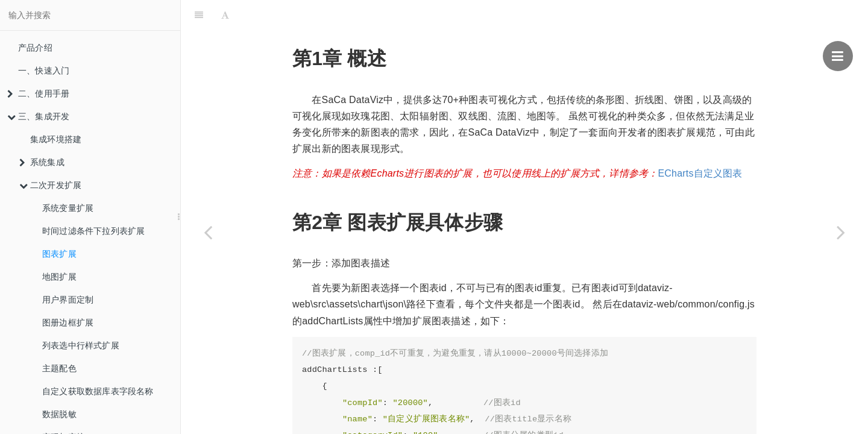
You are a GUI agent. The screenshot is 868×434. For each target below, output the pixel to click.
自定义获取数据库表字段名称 (98, 391)
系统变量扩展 (68, 208)
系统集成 (42, 162)
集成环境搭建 (56, 139)
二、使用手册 (38, 93)
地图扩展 (59, 277)
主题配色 (59, 368)
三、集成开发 (38, 116)
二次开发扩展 (50, 185)
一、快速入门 (44, 71)
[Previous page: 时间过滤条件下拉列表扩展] (208, 232)
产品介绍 (35, 48)
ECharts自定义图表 (700, 143)
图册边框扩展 (68, 322)
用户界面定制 (68, 300)
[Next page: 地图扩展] (841, 232)
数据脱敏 (59, 414)
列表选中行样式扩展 (81, 345)
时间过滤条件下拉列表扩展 (93, 231)
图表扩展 (59, 254)
